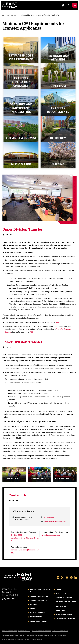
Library (59, 589)
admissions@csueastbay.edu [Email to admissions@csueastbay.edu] (55, 521)
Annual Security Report (41, 631)
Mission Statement (38, 621)
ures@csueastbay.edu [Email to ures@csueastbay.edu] (51, 535)
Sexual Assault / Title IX (40, 591)
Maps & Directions (64, 614)
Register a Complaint (10, 636)
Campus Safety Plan (60, 631)
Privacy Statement (9, 631)
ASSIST (59, 323)
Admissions (12, 15)
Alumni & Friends (37, 613)
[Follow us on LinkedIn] (76, 577)
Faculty (34, 604)
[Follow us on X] (62, 577)
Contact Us (61, 606)
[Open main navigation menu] (74, 5)
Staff (33, 609)
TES (31, 332)
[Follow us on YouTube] (67, 577)
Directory (60, 610)
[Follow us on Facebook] (71, 577)
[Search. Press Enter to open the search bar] (68, 5)
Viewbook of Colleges (66, 602)
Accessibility (36, 617)
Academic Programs (65, 598)
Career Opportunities (65, 619)
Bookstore (61, 594)
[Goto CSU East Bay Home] (3, 15)
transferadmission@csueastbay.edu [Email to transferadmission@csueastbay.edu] (25, 539)
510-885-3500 (49, 517)
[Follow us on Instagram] (58, 577)
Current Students (38, 600)
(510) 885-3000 (8, 599)
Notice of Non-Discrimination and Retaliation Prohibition (43, 636)
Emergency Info (24, 631)
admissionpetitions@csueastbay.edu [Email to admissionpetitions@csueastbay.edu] (25, 551)
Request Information (40, 596)
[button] (63, 5)
